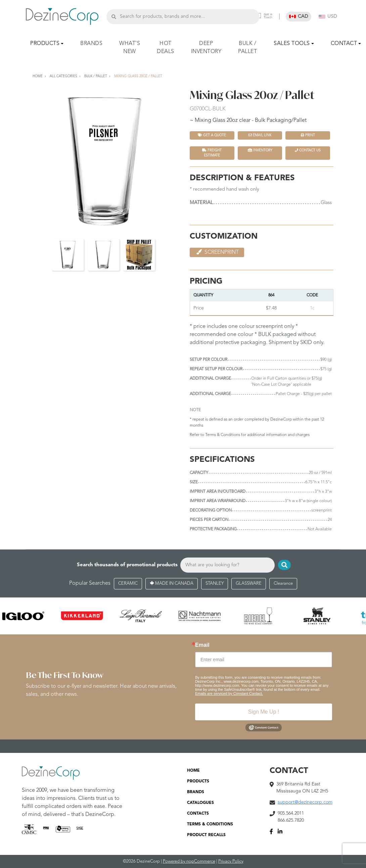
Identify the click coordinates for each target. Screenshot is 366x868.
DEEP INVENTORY (206, 48)
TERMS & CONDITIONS (210, 824)
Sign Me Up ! (264, 712)
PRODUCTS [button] (45, 44)
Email (202, 645)
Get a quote (212, 135)
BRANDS (91, 44)
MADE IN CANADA (172, 584)
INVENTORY (260, 150)
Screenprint (217, 252)
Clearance (283, 584)
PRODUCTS (198, 781)
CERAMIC (128, 584)
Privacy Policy (231, 861)
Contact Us (308, 150)
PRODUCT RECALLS (206, 835)
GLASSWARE (249, 584)
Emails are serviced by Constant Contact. (229, 693)
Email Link (260, 135)
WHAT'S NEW (130, 48)
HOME (193, 771)
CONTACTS (198, 814)
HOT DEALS (166, 48)
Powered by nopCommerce (189, 861)
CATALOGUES (200, 803)
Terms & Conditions (223, 435)
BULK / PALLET (247, 48)
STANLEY (215, 584)
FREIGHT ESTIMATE (212, 153)
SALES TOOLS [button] (292, 44)
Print (308, 135)
